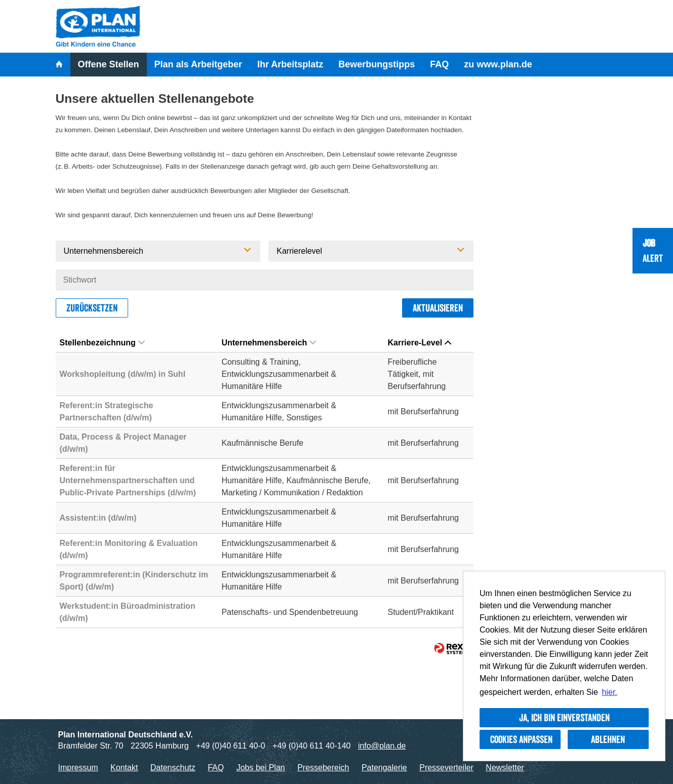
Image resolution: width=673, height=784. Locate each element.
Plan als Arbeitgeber (198, 64)
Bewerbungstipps (377, 64)
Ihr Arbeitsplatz (290, 64)
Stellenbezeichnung (102, 343)
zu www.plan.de (498, 64)
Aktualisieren (438, 308)
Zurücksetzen (92, 308)
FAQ (439, 64)
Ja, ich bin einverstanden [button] (564, 718)
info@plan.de (382, 746)
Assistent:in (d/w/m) (98, 518)
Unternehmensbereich (269, 343)
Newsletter (505, 768)
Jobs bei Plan (261, 768)
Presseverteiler (446, 768)
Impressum (78, 768)
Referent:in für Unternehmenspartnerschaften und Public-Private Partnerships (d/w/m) (128, 480)
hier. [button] (610, 692)
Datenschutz (173, 768)
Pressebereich (323, 768)
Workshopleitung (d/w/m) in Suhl (123, 374)
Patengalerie (384, 768)
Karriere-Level (419, 343)
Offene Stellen (109, 64)
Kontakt (124, 768)
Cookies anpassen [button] (521, 739)
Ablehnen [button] (608, 739)
